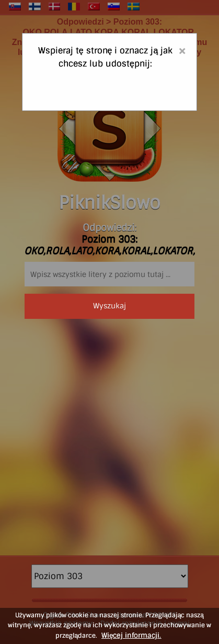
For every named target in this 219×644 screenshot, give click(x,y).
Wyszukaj (109, 306)
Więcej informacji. (131, 635)
